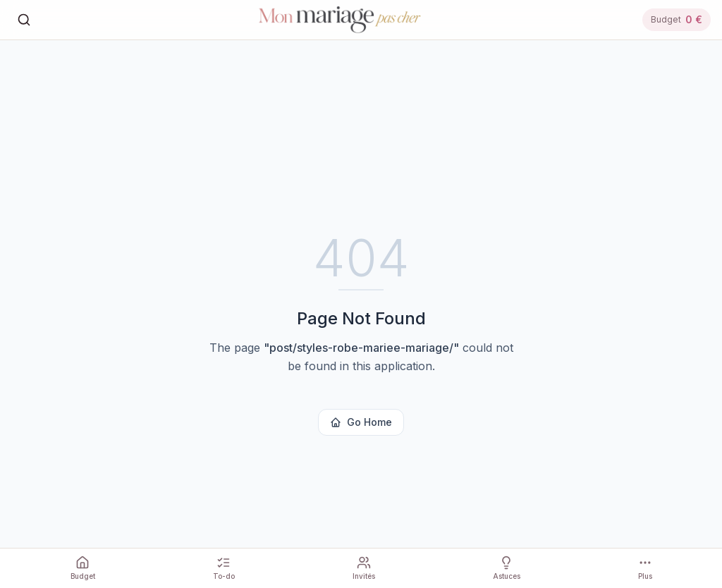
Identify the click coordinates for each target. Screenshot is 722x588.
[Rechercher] (24, 20)
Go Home (361, 422)
